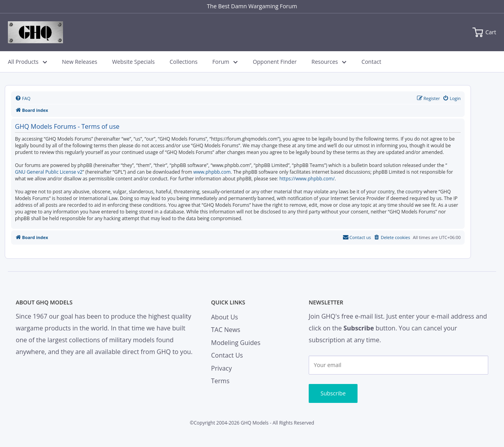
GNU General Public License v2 (49, 172)
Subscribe (333, 393)
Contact (371, 62)
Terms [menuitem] (220, 381)
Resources (329, 62)
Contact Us (227, 355)
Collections (184, 62)
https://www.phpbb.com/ (307, 179)
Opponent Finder (275, 62)
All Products (28, 62)
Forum (225, 62)
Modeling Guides (236, 343)
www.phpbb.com (212, 172)
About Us (225, 317)
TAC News (226, 330)
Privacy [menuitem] (221, 368)
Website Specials (133, 62)
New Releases (80, 62)
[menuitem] (23, 98)
